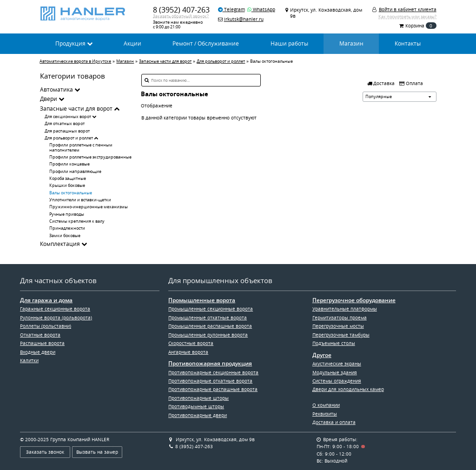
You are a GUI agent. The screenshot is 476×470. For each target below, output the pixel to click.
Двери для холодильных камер (348, 389)
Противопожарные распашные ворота (213, 389)
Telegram (231, 9)
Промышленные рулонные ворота (208, 335)
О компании (326, 405)
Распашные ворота (42, 343)
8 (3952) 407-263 (181, 10)
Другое (322, 355)
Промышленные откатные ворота (208, 318)
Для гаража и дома (46, 300)
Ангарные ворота (188, 352)
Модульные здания (335, 372)
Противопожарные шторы (198, 398)
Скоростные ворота (191, 343)
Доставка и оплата (334, 422)
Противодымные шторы (196, 406)
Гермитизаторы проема (340, 318)
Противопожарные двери (198, 415)
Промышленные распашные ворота (210, 326)
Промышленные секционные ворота (211, 309)
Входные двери (38, 352)
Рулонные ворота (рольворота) (56, 318)
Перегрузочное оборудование (354, 300)
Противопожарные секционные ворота (213, 372)
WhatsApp (261, 9)
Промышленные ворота (202, 300)
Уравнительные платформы (345, 309)
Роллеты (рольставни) (46, 326)
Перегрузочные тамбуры (341, 335)
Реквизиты (325, 414)
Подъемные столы (334, 343)
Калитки (29, 360)
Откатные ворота (40, 335)
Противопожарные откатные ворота (210, 381)
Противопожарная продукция (210, 364)
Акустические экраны (337, 364)
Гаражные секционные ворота (55, 309)
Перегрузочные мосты (338, 326)
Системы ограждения (337, 381)
